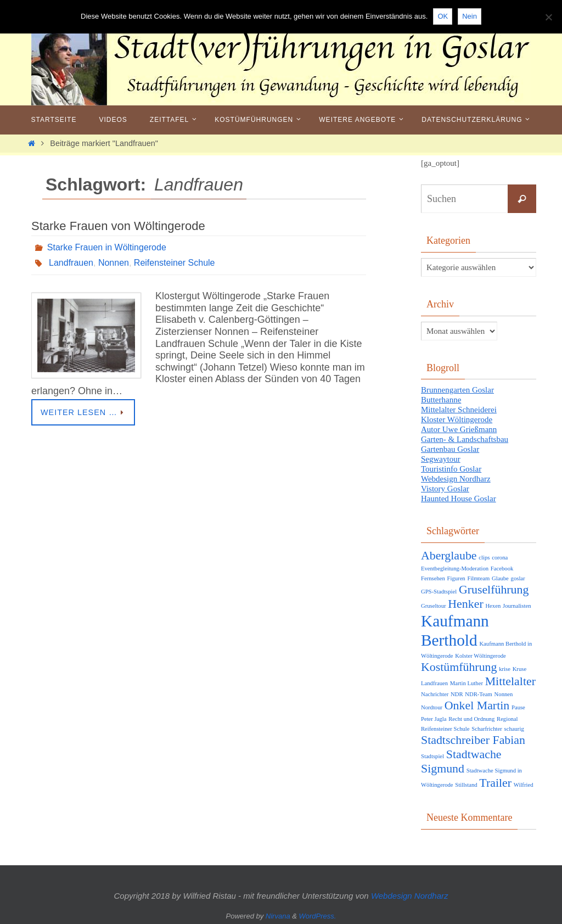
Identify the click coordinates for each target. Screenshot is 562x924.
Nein (470, 16)
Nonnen (114, 263)
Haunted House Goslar (459, 499)
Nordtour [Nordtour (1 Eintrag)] (432, 707)
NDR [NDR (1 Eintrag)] (457, 694)
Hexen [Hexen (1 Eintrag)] (493, 606)
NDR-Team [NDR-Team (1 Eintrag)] (479, 694)
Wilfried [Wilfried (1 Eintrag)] (524, 785)
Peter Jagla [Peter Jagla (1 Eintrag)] (434, 719)
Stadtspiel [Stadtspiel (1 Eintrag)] (432, 756)
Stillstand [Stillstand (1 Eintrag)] (466, 785)
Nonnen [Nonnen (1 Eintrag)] (504, 694)
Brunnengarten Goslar (457, 390)
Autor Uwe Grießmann (459, 429)
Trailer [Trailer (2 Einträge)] (495, 783)
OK (443, 16)
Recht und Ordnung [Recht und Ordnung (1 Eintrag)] (471, 719)
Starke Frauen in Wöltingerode (107, 247)
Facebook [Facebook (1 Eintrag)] (502, 569)
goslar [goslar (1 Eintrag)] (518, 578)
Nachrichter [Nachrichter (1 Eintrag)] (435, 694)
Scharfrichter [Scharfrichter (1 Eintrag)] (487, 729)
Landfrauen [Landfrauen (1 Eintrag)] (434, 683)
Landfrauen (71, 263)
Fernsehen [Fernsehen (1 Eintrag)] (433, 578)
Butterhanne (441, 400)
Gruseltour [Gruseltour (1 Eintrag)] (434, 606)
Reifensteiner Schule (175, 263)
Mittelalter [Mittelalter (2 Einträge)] (510, 681)
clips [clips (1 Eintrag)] (484, 558)
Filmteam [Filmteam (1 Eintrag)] (478, 578)
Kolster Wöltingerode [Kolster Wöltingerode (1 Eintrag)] (480, 656)
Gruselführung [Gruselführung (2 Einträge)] (494, 590)
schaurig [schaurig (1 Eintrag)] (514, 729)
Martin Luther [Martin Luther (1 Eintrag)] (467, 683)
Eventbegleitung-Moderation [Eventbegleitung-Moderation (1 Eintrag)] (455, 569)
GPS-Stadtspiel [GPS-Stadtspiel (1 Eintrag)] (439, 592)
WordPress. (318, 916)
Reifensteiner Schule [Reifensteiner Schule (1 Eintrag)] (445, 729)
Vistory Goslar (445, 489)
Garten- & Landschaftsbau (465, 439)
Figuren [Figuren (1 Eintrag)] (456, 578)
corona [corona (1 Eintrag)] (500, 558)
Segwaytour (441, 459)
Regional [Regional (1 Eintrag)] (507, 719)
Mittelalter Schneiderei (459, 410)
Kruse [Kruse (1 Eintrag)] (519, 669)
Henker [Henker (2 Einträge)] (465, 604)
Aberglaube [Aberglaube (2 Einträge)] (449, 556)
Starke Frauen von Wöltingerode (118, 226)
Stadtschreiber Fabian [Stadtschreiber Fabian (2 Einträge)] (473, 740)
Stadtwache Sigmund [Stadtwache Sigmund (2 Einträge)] (461, 761)
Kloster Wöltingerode (457, 419)
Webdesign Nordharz (456, 479)
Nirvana (278, 916)
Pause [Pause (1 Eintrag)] (518, 707)
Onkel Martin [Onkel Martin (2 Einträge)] (477, 705)
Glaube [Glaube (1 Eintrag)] (500, 578)
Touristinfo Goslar (451, 469)
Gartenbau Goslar (450, 449)
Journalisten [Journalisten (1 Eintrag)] (517, 606)
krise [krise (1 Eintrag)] (505, 669)
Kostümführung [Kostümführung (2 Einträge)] (459, 667)
